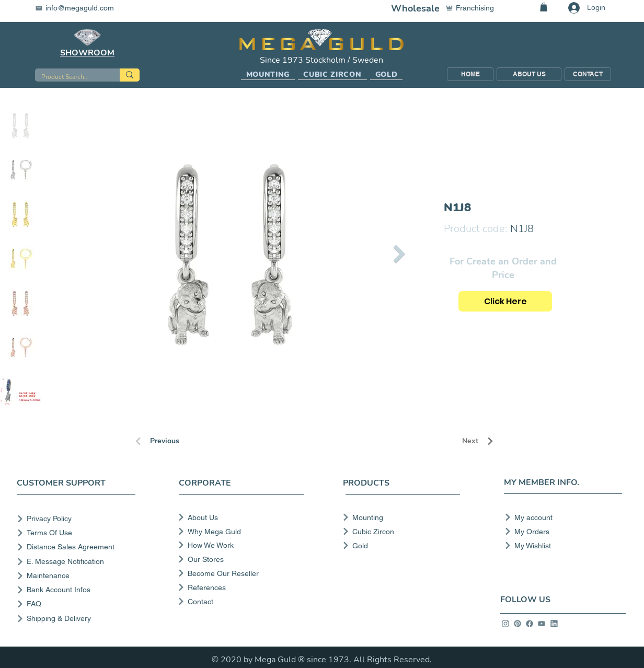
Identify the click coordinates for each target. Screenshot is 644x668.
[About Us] (240, 517)
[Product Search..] (70, 77)
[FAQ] (78, 604)
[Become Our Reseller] (240, 573)
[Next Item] (399, 254)
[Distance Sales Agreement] (78, 547)
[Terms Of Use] (78, 533)
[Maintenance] (78, 576)
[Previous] (171, 441)
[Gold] (398, 546)
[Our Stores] (240, 559)
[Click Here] (505, 301)
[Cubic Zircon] (398, 532)
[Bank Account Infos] (78, 590)
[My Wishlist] (560, 546)
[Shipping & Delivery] (78, 619)
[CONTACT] (588, 74)
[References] (240, 588)
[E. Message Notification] (78, 562)
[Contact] (240, 602)
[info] (505, 624)
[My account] (560, 517)
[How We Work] (240, 545)
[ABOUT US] (529, 74)
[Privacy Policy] (78, 519)
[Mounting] (398, 517)
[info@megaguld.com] (81, 8)
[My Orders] (560, 532)
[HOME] (470, 74)
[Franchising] (475, 8)
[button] (268, 75)
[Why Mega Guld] (240, 532)
